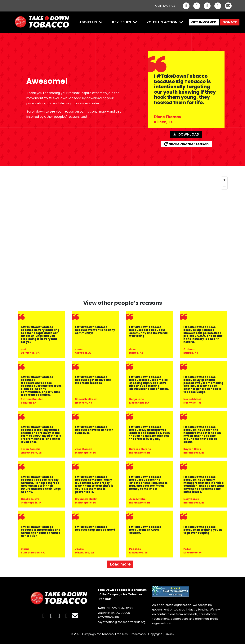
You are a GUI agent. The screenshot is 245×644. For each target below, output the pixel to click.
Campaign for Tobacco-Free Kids (105, 634)
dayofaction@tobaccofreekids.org (122, 622)
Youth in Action (162, 22)
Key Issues (122, 22)
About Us (88, 22)
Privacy (169, 634)
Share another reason (186, 144)
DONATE (230, 22)
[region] (122, 235)
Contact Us (165, 6)
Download (186, 134)
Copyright (155, 634)
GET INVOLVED (204, 22)
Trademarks (138, 634)
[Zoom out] (224, 186)
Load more (120, 564)
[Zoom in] (224, 180)
